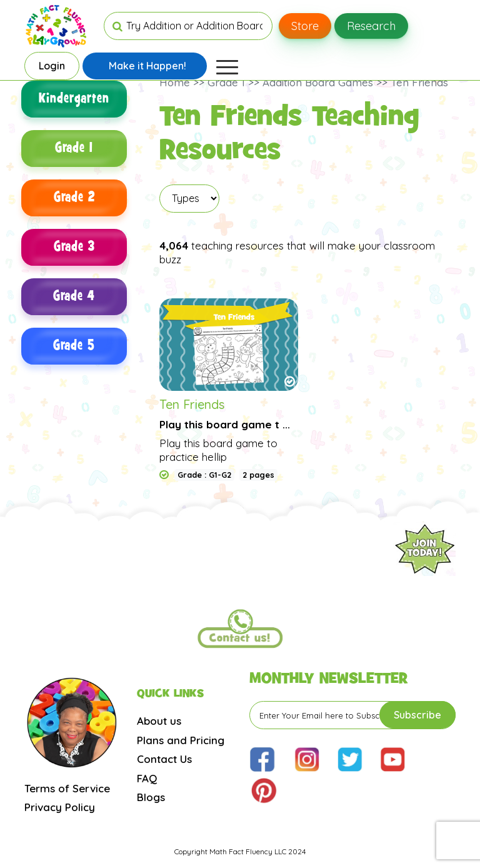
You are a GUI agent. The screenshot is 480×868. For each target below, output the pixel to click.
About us (159, 721)
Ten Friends (192, 404)
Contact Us (164, 759)
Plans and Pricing (181, 740)
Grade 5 (74, 346)
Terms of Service (67, 788)
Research (371, 26)
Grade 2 (74, 198)
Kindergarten (74, 99)
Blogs (151, 797)
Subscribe (417, 715)
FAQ (147, 778)
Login (52, 66)
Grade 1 (74, 149)
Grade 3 (74, 247)
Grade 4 (74, 297)
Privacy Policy (60, 807)
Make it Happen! (147, 66)
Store (305, 26)
